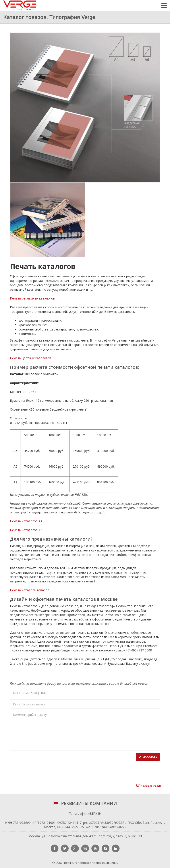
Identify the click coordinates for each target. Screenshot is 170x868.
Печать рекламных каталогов (32, 298)
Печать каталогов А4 (26, 521)
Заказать (148, 757)
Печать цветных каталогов (31, 358)
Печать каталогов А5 (26, 530)
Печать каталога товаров (30, 590)
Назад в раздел (150, 785)
